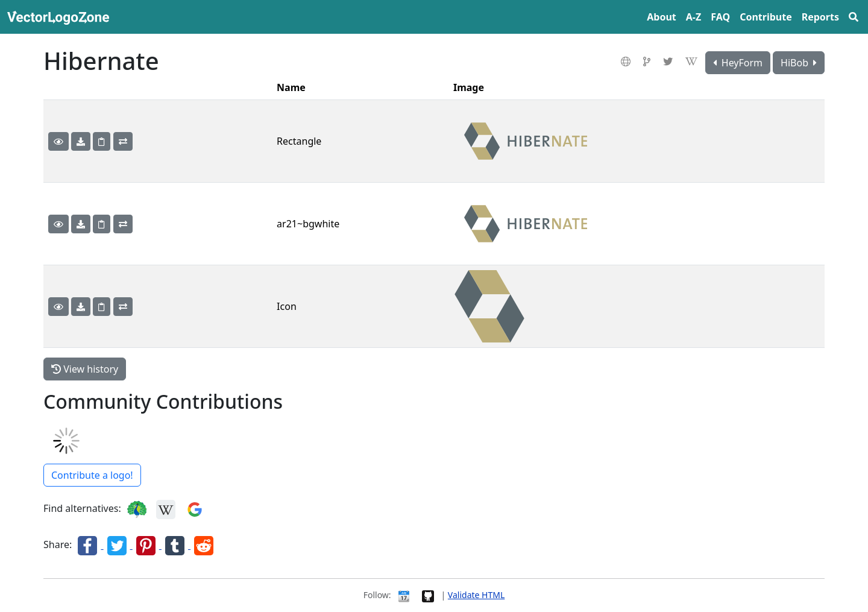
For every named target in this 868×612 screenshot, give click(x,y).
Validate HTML (476, 595)
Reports (820, 17)
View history (85, 369)
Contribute (766, 17)
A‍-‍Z (693, 17)
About (662, 17)
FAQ (720, 17)
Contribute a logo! (92, 475)
